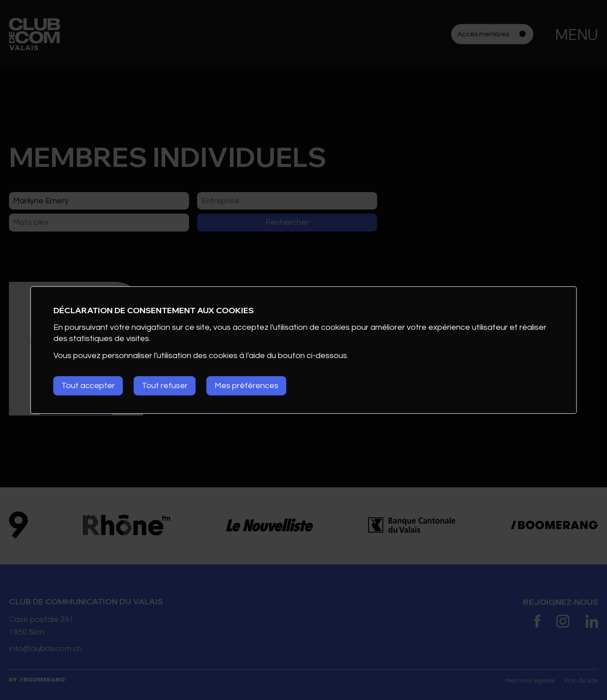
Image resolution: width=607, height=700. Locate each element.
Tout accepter (88, 386)
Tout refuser (165, 386)
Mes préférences (246, 386)
